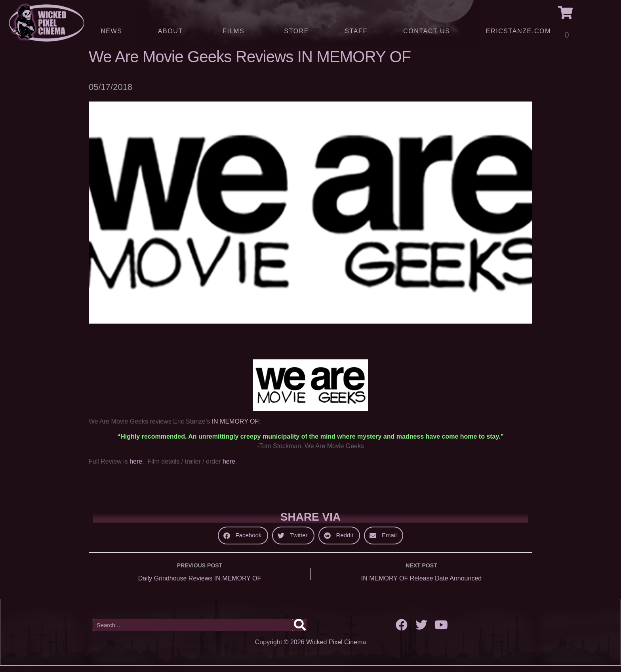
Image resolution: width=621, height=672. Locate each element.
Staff (356, 31)
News (111, 31)
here (136, 467)
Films (235, 31)
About (172, 31)
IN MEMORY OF (235, 427)
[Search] (300, 631)
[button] (243, 541)
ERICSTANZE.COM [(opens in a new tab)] (518, 31)
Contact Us (427, 31)
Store (296, 31)
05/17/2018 (110, 93)
